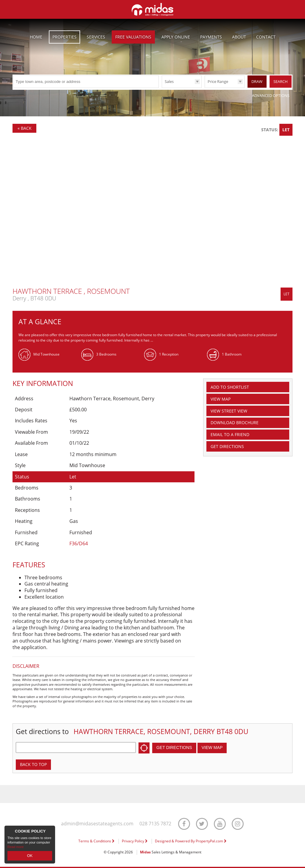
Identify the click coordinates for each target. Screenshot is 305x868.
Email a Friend (232, 439)
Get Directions (230, 452)
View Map (218, 747)
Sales (169, 81)
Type (162, 88)
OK (30, 856)
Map (222, 400)
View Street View (232, 413)
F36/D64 (79, 543)
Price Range (218, 81)
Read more (15, 848)
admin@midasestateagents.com (97, 825)
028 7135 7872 (156, 825)
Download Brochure (238, 426)
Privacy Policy (135, 842)
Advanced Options (271, 95)
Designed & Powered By (191, 842)
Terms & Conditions (97, 842)
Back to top (35, 765)
